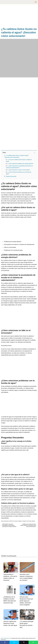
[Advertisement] (19, 16)
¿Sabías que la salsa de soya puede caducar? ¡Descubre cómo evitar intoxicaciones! (28, 525)
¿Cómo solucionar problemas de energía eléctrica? (21, 164)
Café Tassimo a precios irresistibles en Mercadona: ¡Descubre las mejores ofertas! (9, 525)
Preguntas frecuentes (11, 176)
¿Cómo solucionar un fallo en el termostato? (19, 170)
